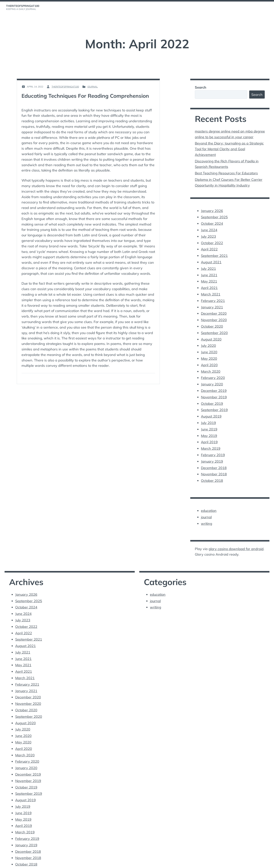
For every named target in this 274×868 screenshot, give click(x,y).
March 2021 (211, 290)
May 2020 (209, 352)
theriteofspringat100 (23, 6)
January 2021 (212, 302)
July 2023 (208, 234)
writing (207, 513)
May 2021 (209, 277)
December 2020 (214, 309)
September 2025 (214, 215)
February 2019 (213, 446)
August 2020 (211, 333)
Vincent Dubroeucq (78, 863)
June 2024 (209, 227)
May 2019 (209, 427)
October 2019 (212, 396)
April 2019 (209, 433)
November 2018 (214, 464)
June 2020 (209, 346)
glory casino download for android (236, 538)
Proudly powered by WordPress (24, 863)
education (209, 500)
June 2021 (209, 271)
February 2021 (213, 296)
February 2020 (213, 371)
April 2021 (209, 283)
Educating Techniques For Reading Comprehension (86, 96)
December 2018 (214, 458)
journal (93, 87)
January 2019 (212, 452)
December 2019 (214, 383)
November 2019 (214, 390)
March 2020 (211, 365)
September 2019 (214, 402)
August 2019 (211, 408)
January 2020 (212, 377)
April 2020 (209, 358)
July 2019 (208, 414)
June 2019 (209, 421)
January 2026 (212, 209)
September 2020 (214, 327)
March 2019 (211, 439)
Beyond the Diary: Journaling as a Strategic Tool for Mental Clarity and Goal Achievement (229, 148)
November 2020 (214, 315)
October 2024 (212, 221)
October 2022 (212, 240)
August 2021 (211, 258)
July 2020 (208, 340)
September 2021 (214, 252)
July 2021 (208, 265)
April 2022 (209, 246)
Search (201, 87)
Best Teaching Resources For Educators (226, 172)
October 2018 (212, 471)
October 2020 (212, 321)
